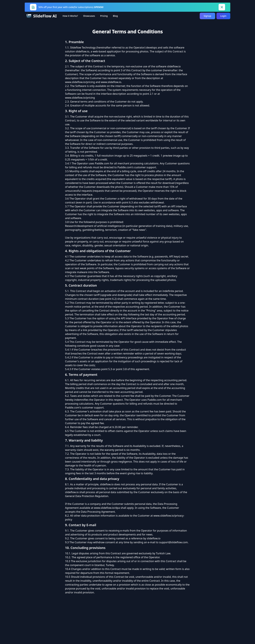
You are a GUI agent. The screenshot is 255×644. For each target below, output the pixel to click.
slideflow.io (82, 51)
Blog (115, 16)
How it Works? (70, 16)
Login (223, 16)
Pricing (104, 16)
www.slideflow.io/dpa (107, 508)
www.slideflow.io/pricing (80, 82)
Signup (207, 16)
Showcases (89, 16)
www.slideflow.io (111, 82)
